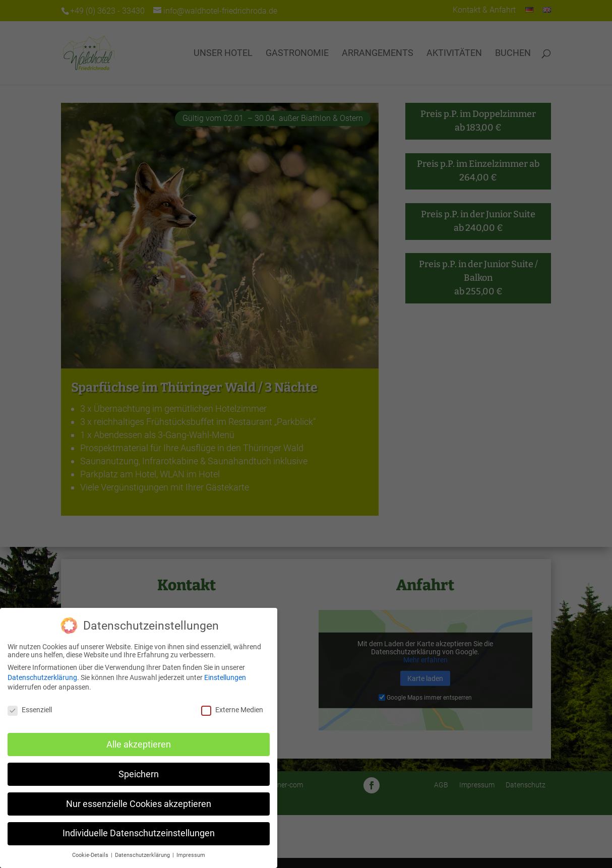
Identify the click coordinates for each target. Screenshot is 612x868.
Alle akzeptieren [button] (139, 745)
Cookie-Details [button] (91, 855)
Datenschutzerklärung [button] (143, 855)
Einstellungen (225, 677)
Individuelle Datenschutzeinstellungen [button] (139, 833)
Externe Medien (232, 710)
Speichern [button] (139, 774)
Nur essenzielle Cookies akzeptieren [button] (139, 804)
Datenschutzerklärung (42, 677)
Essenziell (30, 710)
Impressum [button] (191, 855)
